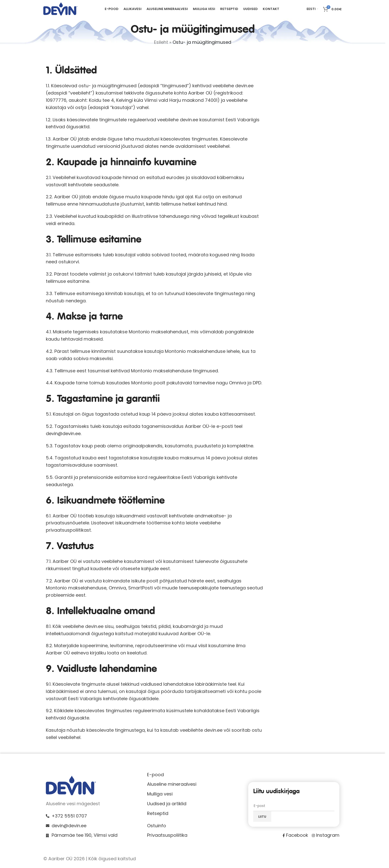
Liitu (262, 819)
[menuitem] (312, 10)
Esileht (161, 44)
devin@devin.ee (63, 436)
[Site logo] (60, 10)
